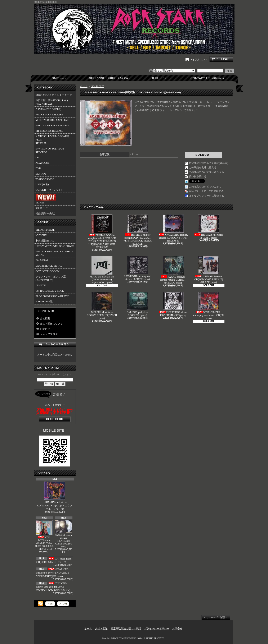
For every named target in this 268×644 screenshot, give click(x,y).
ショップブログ (158, 78)
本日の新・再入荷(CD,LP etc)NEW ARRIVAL (52, 102)
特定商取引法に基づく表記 (126, 629)
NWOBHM (41, 235)
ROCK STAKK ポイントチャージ (54, 95)
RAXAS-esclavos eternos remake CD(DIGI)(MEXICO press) (173, 270)
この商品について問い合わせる (206, 172)
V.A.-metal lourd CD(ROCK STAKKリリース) (54, 560)
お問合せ (208, 78)
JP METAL (41, 285)
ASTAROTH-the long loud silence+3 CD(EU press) (137, 268)
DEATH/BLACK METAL (49, 266)
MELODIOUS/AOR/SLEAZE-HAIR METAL (55, 253)
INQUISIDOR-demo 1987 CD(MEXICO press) (173, 304)
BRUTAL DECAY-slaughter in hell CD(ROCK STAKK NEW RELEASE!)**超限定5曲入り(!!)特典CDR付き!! (102, 232)
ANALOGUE (43, 163)
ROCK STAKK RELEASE (49, 115)
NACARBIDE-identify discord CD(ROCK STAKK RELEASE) (173, 228)
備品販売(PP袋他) (45, 213)
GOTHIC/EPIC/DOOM (48, 271)
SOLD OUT (42, 208)
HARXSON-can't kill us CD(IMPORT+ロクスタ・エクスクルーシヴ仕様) (55, 496)
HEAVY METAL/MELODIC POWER (55, 246)
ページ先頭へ (216, 617)
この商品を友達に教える (203, 167)
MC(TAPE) (41, 174)
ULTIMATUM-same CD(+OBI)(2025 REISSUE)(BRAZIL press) (209, 270)
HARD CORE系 (44, 302)
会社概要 (45, 318)
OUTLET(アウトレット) (49, 190)
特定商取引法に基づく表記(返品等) (209, 163)
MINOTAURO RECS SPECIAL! (52, 120)
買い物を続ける (198, 176)
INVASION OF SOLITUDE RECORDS (50, 150)
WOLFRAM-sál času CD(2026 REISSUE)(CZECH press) (102, 306)
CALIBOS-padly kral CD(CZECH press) (138, 304)
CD (37, 157)
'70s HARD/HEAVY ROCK (50, 291)
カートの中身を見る (55, 344)
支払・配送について (108, 78)
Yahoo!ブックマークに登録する (206, 191)
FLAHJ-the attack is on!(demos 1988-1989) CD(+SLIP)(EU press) (102, 270)
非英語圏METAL (45, 241)
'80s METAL (42, 260)
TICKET (46, 199)
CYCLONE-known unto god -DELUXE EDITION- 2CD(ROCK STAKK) (53, 587)
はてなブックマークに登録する (206, 196)
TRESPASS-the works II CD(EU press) (209, 227)
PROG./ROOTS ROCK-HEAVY (52, 296)
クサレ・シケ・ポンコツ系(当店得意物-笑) (51, 278)
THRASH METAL (45, 230)
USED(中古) (42, 184)
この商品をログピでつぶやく (205, 187)
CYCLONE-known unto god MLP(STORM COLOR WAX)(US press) (64, 534)
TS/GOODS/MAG (45, 179)
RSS (50, 604)
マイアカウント (198, 60)
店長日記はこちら (55, 419)
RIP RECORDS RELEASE (49, 131)
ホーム (59, 78)
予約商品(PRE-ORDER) (48, 109)
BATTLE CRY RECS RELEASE (52, 125)
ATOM (63, 604)
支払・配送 (101, 629)
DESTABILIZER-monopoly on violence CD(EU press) (209, 306)
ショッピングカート (221, 59)
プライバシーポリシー (157, 629)
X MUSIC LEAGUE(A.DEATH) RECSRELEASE (52, 140)
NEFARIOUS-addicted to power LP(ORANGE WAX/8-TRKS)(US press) (53, 573)
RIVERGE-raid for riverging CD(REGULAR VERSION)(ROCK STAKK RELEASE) (137, 230)
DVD (38, 168)
